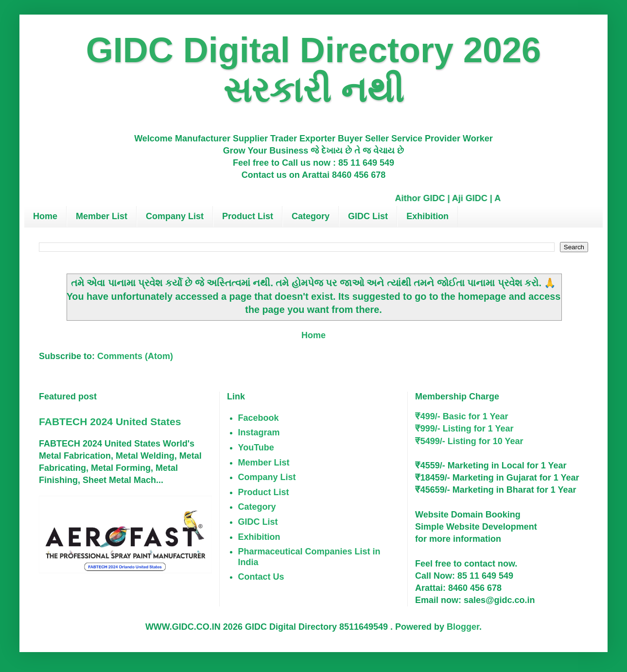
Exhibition (427, 216)
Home (45, 216)
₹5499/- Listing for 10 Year (469, 441)
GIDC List (368, 216)
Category (311, 216)
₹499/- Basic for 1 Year (462, 416)
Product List (248, 216)
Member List (102, 216)
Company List (175, 216)
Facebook (259, 418)
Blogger (463, 627)
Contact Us (261, 577)
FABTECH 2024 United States (110, 422)
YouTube (256, 448)
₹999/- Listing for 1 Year (464, 429)
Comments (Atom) (135, 356)
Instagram (259, 432)
